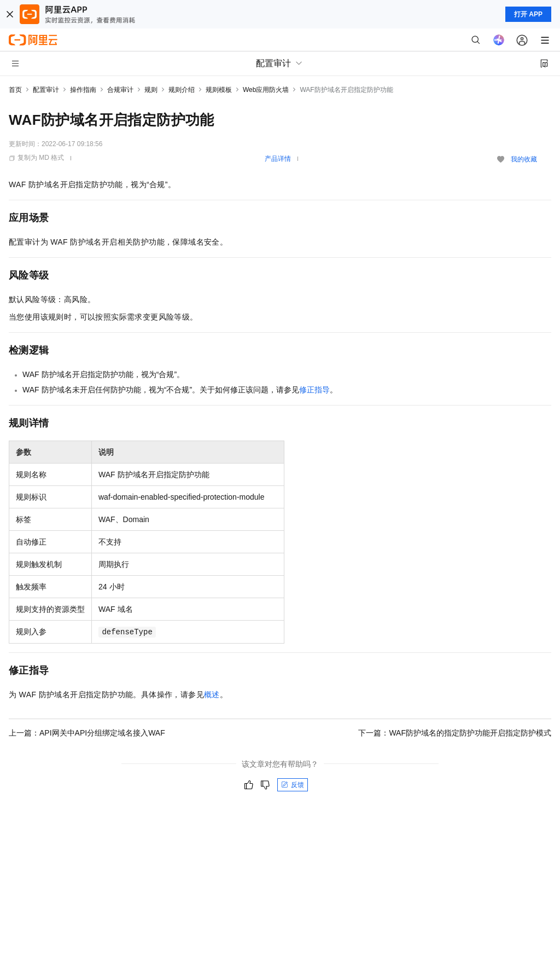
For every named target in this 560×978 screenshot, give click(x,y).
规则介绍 (182, 90)
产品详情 (278, 159)
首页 (15, 90)
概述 (212, 695)
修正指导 (314, 390)
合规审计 (120, 90)
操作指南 (83, 90)
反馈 (293, 785)
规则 (151, 90)
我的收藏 (524, 159)
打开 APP (528, 14)
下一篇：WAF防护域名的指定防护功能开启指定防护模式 (455, 733)
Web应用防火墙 (266, 90)
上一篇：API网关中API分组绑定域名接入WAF (87, 733)
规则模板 (219, 90)
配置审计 (46, 90)
